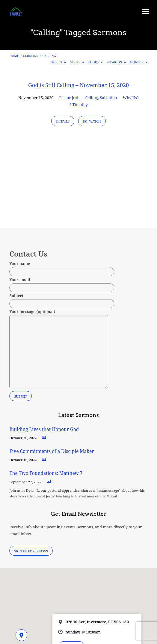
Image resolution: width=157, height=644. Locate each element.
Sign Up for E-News (31, 551)
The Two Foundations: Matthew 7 (46, 473)
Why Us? (131, 98)
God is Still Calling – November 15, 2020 (78, 85)
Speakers (116, 62)
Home (14, 56)
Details (63, 121)
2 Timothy (78, 105)
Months (139, 62)
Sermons (31, 56)
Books (96, 62)
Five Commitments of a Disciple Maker (52, 451)
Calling (49, 56)
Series (77, 62)
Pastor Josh (70, 98)
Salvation (109, 98)
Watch (92, 121)
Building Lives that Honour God (44, 429)
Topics (59, 62)
